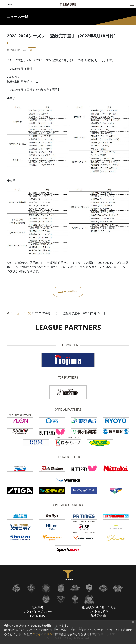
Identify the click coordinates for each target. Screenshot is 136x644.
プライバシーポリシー (38, 611)
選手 (32, 50)
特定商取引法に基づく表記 (99, 607)
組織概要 (38, 607)
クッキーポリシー (44, 634)
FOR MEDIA (37, 616)
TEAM (10, 4)
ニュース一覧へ (68, 292)
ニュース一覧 (22, 313)
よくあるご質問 (99, 611)
